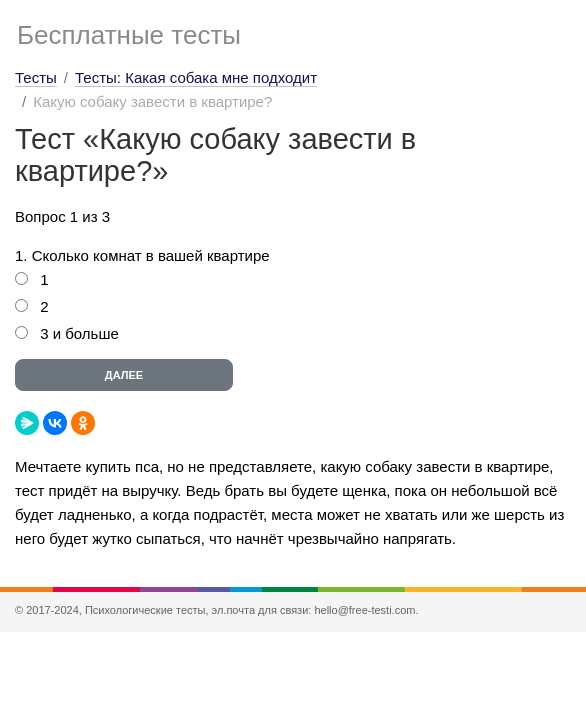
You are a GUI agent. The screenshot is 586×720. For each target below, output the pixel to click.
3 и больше (79, 333)
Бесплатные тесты (129, 35)
